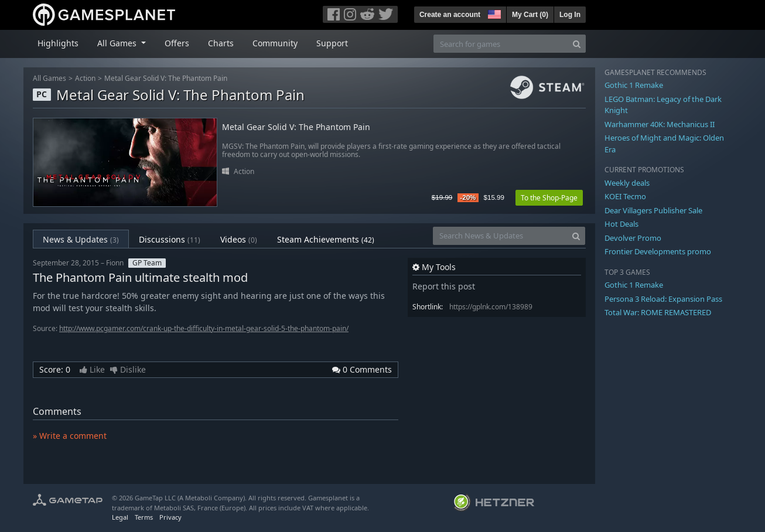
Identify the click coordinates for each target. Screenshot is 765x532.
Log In (570, 15)
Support (332, 43)
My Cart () (530, 15)
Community (275, 43)
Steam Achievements (326, 239)
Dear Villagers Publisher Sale (653, 210)
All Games (49, 78)
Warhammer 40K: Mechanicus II (660, 124)
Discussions (170, 239)
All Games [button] (118, 43)
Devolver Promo (633, 238)
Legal (120, 517)
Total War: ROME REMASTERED (658, 312)
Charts (221, 43)
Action (85, 78)
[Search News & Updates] (500, 236)
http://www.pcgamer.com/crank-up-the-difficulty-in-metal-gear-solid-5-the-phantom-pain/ (204, 328)
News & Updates (81, 239)
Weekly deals (627, 183)
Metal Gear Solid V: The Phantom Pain (166, 78)
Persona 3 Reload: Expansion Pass (663, 299)
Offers (177, 43)
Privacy (170, 517)
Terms (144, 517)
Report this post (444, 286)
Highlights (58, 43)
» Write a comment (70, 436)
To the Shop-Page (549, 198)
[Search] (577, 44)
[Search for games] (501, 44)
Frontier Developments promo (658, 251)
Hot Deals (621, 224)
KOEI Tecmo (625, 196)
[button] (493, 13)
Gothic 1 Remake (634, 85)
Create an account (450, 15)
